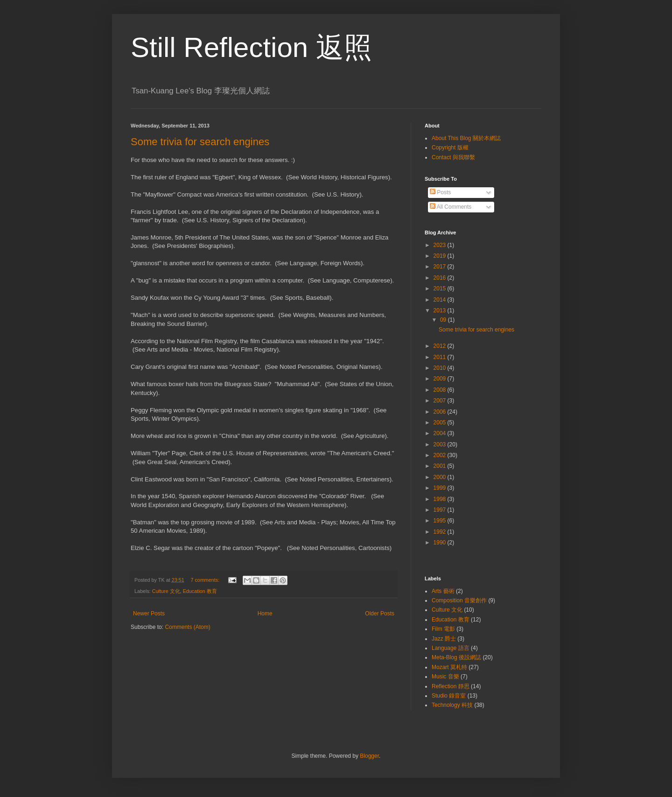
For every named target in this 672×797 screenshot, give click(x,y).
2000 (441, 477)
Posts (440, 192)
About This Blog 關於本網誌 (466, 138)
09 (444, 320)
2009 (441, 379)
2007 (441, 401)
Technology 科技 (452, 705)
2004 (441, 433)
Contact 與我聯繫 (453, 157)
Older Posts (380, 614)
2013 (441, 310)
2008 (441, 390)
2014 (441, 300)
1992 (441, 532)
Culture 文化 (166, 591)
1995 (441, 521)
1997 (441, 510)
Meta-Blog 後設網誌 (456, 657)
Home (265, 614)
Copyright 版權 (450, 148)
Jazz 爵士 (444, 639)
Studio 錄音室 (449, 696)
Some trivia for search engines (200, 142)
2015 (441, 289)
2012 (441, 346)
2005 (441, 423)
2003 (441, 444)
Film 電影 (443, 629)
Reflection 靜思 (451, 686)
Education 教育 (200, 591)
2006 (441, 412)
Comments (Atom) (187, 627)
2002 (441, 455)
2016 (441, 278)
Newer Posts (149, 614)
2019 (441, 256)
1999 (441, 488)
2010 (441, 368)
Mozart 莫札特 (449, 667)
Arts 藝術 (443, 591)
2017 (441, 267)
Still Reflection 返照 (251, 47)
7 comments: (206, 580)
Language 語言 (451, 648)
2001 (441, 466)
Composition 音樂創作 (459, 600)
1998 (441, 499)
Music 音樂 (445, 677)
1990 (441, 543)
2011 (441, 357)
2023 (441, 245)
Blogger (369, 756)
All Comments (451, 207)
